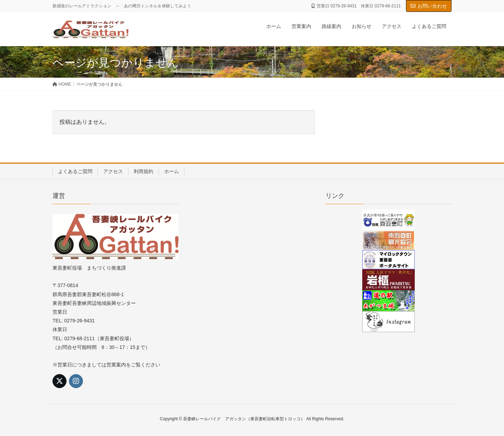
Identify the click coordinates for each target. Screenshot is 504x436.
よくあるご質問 (75, 171)
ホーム (171, 171)
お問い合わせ (429, 6)
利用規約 (143, 171)
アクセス (113, 171)
